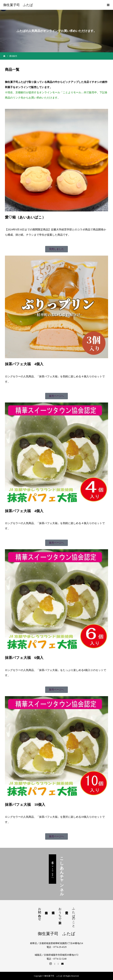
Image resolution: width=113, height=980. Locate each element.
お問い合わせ (40, 912)
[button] (56, 249)
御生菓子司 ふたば (18, 5)
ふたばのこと (74, 916)
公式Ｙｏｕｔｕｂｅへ (52, 869)
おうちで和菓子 (60, 912)
